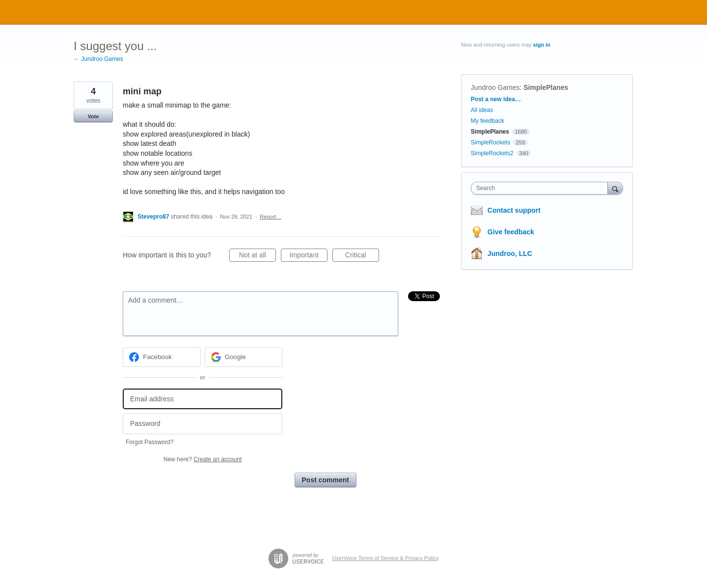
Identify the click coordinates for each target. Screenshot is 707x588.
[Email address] (203, 399)
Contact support (514, 210)
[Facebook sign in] (162, 357)
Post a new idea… (496, 99)
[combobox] (542, 188)
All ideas (482, 110)
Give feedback (511, 232)
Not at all (258, 256)
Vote (93, 116)
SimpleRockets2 (492, 153)
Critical (362, 256)
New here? (203, 459)
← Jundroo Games (98, 59)
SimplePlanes (546, 87)
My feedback (488, 121)
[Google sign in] (244, 357)
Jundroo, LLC (510, 253)
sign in (542, 45)
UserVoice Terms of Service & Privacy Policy (386, 558)
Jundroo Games (495, 87)
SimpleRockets (490, 142)
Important (309, 256)
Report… (271, 217)
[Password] (203, 424)
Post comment (326, 480)
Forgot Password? (150, 442)
